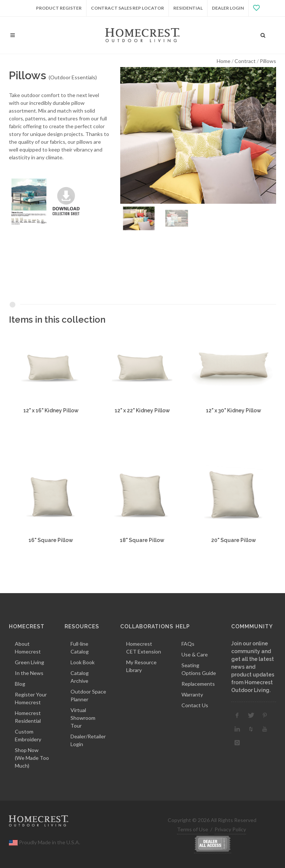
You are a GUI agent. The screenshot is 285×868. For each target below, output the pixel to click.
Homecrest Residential (28, 717)
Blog (20, 684)
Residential (188, 8)
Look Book (83, 662)
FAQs (188, 644)
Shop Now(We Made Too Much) (32, 758)
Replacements (198, 684)
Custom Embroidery (28, 735)
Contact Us (195, 705)
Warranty (192, 694)
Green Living (30, 662)
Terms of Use (193, 829)
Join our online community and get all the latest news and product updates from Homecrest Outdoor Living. (253, 667)
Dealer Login (228, 8)
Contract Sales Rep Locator (127, 8)
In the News (29, 673)
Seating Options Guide (199, 669)
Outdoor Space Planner (88, 695)
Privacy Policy (230, 829)
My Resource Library (141, 666)
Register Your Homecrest (31, 698)
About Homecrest (28, 648)
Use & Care (195, 654)
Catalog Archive (80, 677)
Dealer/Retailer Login (88, 740)
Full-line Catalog (80, 648)
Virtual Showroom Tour (83, 718)
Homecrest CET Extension (144, 648)
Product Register (59, 8)
